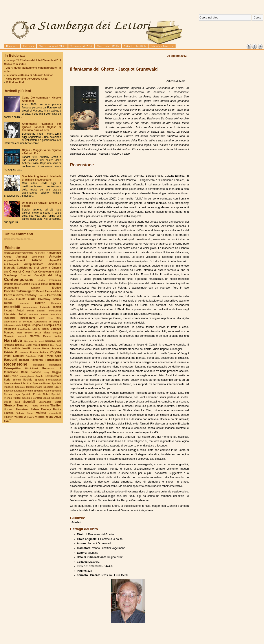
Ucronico (9, 409)
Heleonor (24, 303)
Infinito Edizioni (36, 311)
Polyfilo (55, 352)
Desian (26, 284)
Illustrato (56, 303)
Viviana (31, 417)
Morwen (35, 336)
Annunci (22, 257)
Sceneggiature (27, 376)
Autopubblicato (34, 264)
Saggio (57, 372)
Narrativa (13, 340)
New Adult (56, 345)
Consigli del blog (48, 275)
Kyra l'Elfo (54, 318)
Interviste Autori (15, 314)
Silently (17, 380)
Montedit (22, 336)
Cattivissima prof (28, 268)
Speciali (29, 402)
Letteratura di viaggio (48, 322)
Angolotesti (54, 253)
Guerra (8, 303)
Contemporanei (19, 279)
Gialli (32, 299)
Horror (40, 303)
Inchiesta (45, 307)
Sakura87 (11, 376)
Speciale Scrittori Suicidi (36, 398)
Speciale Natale (42, 391)
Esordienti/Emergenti (20, 291)
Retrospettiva (12, 368)
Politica (44, 352)
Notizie (16, 348)
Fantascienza (14, 295)
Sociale (28, 380)
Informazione (54, 311)
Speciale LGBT (52, 387)
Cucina (42, 280)
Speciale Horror (42, 383)
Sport (58, 402)
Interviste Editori (38, 314)
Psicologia (31, 356)
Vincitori (9, 417)
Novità (26, 348)
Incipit (57, 307)
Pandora (56, 348)
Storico (9, 405)
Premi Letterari (14, 356)
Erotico (56, 288)
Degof (17, 284)
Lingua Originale (32, 325)
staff (7, 421)
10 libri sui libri (15, 82)
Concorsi (26, 275)
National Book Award (27, 345)
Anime (8, 257)
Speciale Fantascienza (48, 380)
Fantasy (31, 295)
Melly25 (57, 333)
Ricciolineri (31, 368)
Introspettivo (28, 318)
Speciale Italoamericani (29, 387)
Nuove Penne (41, 348)
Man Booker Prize (29, 333)
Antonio (55, 256)
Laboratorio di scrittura (18, 322)
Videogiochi (55, 413)
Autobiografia (12, 264)
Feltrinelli (54, 295)
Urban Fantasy (41, 409)
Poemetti (24, 352)
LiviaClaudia (24, 329)
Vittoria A (20, 417)
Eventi (40, 291)
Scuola (39, 376)
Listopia (49, 325)
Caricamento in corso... (18, 239)
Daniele (9, 284)
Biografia (10, 268)
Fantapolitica (53, 291)
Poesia (34, 352)
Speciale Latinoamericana (18, 391)
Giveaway (44, 299)
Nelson (45, 345)
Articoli (37, 260)
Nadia (58, 336)
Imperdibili (12, 307)
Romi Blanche (31, 372)
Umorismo (23, 409)
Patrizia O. (11, 352)
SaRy (47, 372)
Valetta (41, 413)
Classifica (30, 271)
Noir (7, 348)
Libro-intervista (13, 325)
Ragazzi (24, 360)
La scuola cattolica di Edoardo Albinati (29, 75)
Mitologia (9, 336)
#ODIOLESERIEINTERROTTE (18, 253)
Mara (47, 333)
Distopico (55, 284)
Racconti (11, 360)
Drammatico (11, 288)
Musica (47, 336)
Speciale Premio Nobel (36, 394)
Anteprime (38, 257)
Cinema (56, 268)
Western (40, 417)
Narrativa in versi (34, 341)
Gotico (57, 299)
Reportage (55, 365)
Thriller (56, 405)
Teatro (35, 406)
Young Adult (53, 417)
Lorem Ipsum (41, 329)
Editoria (36, 288)
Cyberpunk (55, 280)
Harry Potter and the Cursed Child (27, 79)
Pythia (49, 356)
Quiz (58, 356)
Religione (39, 365)
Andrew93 (40, 253)
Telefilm (44, 406)
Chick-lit (45, 268)
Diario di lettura (39, 284)
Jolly (42, 318)
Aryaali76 (55, 260)
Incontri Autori (14, 311)
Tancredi (23, 405)
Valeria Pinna (25, 413)
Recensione (16, 364)
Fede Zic (42, 295)
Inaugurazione (30, 307)
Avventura (55, 264)
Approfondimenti (14, 260)
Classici (15, 271)
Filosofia (9, 299)
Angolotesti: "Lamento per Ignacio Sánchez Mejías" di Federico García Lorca (41, 127)
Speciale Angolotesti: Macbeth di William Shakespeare (41, 178)
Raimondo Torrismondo (46, 360)
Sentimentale (53, 376)
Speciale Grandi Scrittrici (18, 383)
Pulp (41, 356)
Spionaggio (45, 402)
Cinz (6, 272)
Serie (7, 380)
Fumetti (21, 299)
